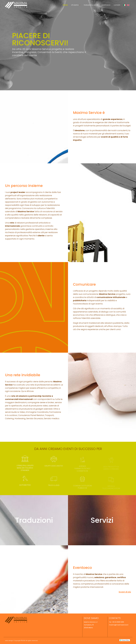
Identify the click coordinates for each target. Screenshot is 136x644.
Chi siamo (75, 5)
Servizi (102, 520)
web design (9, 641)
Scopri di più (125, 592)
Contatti (117, 5)
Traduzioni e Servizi (91, 5)
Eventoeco (106, 5)
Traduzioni (34, 520)
